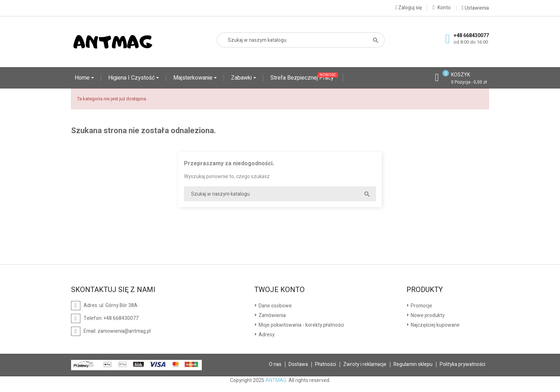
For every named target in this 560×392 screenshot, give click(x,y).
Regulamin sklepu (413, 364)
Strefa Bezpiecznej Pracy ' (304, 77)
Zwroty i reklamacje (365, 364)
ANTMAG (276, 380)
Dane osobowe (275, 306)
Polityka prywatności (462, 364)
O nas (275, 364)
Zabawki (242, 78)
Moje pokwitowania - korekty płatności (301, 325)
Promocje (421, 306)
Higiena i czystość (132, 78)
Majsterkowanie (194, 78)
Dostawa (298, 364)
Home (83, 78)
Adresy (266, 335)
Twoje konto (279, 290)
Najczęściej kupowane (435, 325)
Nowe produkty (427, 315)
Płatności (326, 364)
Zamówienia (272, 315)
